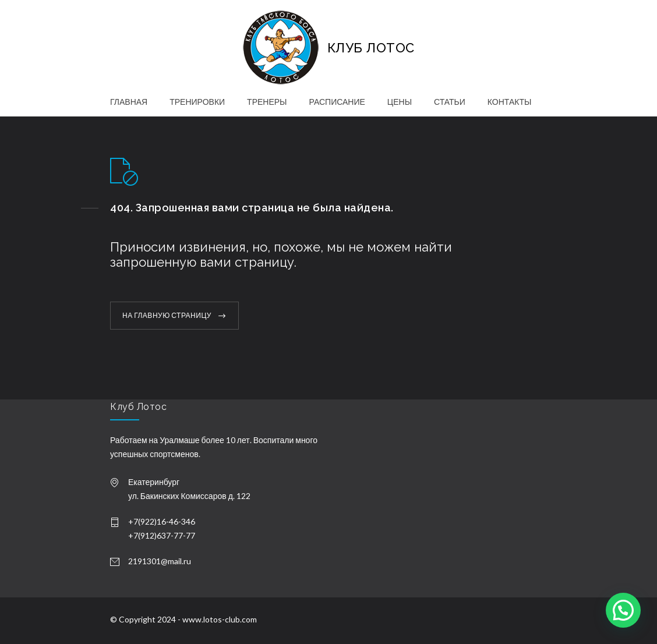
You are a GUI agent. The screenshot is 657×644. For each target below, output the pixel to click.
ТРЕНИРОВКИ (197, 102)
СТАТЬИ (450, 102)
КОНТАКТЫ (510, 102)
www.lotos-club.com (220, 619)
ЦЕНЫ (400, 102)
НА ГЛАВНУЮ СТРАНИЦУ (167, 315)
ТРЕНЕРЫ (267, 102)
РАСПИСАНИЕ (337, 102)
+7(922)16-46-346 (162, 521)
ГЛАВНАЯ (129, 102)
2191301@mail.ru (160, 561)
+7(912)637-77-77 (162, 535)
